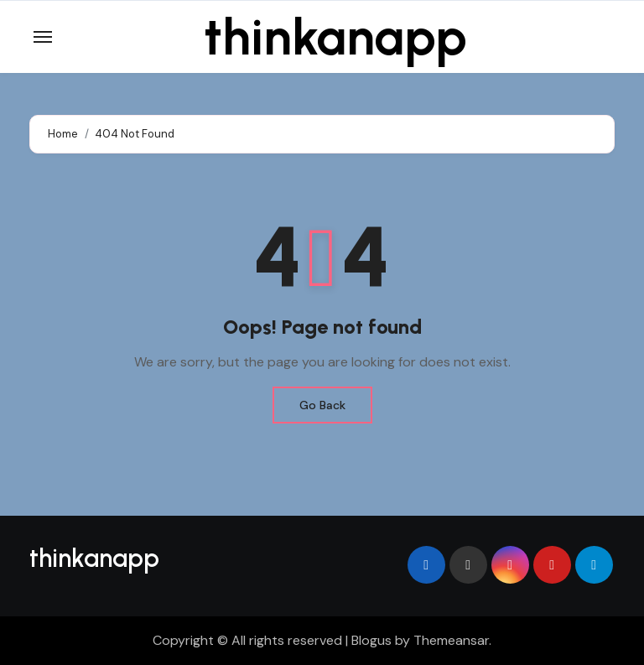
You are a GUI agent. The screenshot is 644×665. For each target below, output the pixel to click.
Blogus (371, 640)
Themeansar (451, 640)
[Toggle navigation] (43, 37)
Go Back (322, 405)
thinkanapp (335, 37)
